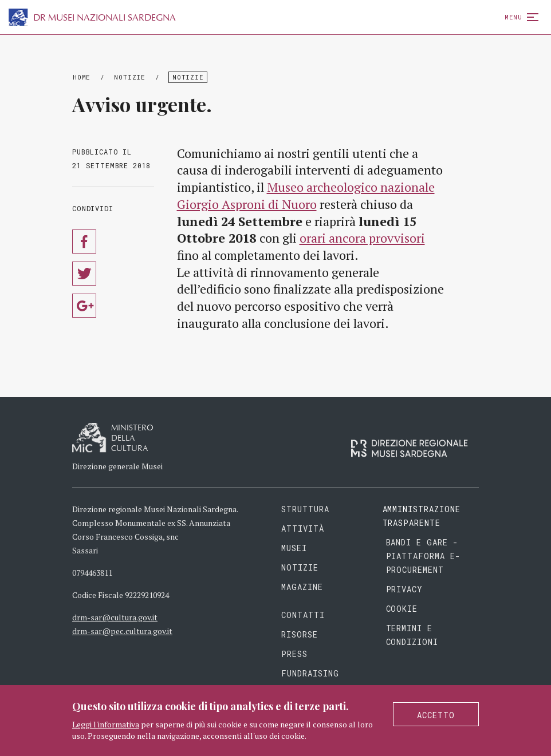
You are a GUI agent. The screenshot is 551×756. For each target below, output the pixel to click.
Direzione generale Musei (117, 466)
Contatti (303, 615)
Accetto (436, 715)
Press (294, 654)
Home (82, 77)
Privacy (405, 589)
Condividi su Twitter (84, 274)
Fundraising (310, 673)
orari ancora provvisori (362, 238)
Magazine (302, 587)
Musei (294, 548)
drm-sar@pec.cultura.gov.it (122, 631)
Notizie (129, 77)
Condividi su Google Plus (84, 306)
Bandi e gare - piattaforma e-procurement (424, 556)
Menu (519, 17)
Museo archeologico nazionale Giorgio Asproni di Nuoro (306, 195)
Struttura (305, 509)
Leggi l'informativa (106, 724)
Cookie (402, 609)
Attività (303, 529)
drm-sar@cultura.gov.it (115, 617)
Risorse (300, 634)
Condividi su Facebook (84, 242)
